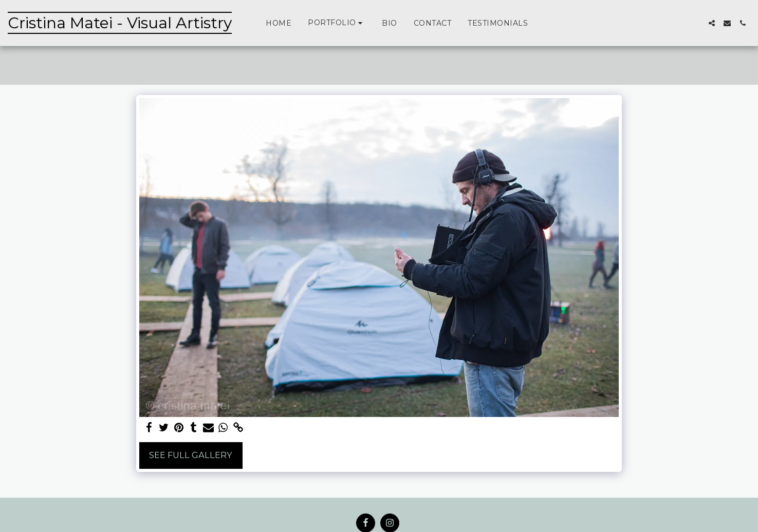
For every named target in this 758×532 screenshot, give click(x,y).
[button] (337, 23)
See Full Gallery (191, 455)
